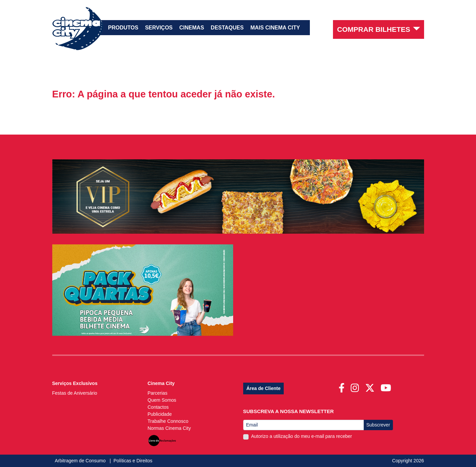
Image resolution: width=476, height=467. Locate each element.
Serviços (159, 28)
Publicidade (160, 414)
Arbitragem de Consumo (81, 461)
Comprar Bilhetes (378, 29)
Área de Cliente (264, 388)
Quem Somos (162, 400)
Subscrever (378, 425)
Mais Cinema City (275, 28)
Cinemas (192, 28)
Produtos (123, 28)
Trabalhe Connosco (168, 421)
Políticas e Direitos (133, 461)
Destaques (227, 28)
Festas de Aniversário (75, 393)
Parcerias (158, 393)
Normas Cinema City (169, 428)
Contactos (158, 407)
